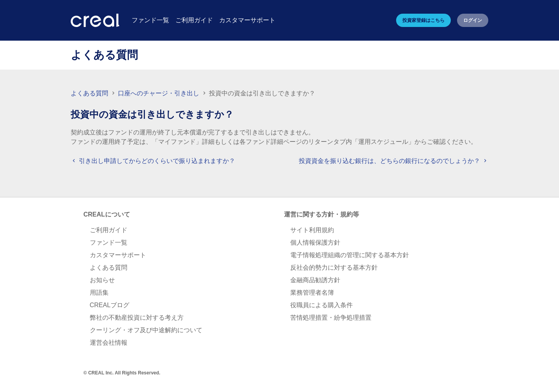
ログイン (473, 20)
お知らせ (102, 280)
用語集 (99, 293)
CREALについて (107, 214)
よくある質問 (89, 93)
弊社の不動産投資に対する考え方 (137, 318)
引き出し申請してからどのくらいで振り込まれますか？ (153, 161)
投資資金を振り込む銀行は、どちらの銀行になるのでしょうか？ (393, 161)
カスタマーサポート (118, 255)
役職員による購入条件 (321, 305)
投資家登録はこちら (423, 20)
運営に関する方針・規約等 (321, 214)
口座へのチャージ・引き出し (159, 93)
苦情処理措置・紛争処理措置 (331, 318)
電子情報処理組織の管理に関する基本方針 (350, 255)
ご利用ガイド (109, 230)
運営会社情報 (109, 343)
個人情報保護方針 (315, 243)
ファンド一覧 (109, 243)
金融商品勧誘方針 (315, 280)
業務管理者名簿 (312, 293)
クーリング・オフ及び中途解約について (146, 330)
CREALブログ (110, 305)
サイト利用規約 (312, 230)
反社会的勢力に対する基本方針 (334, 268)
